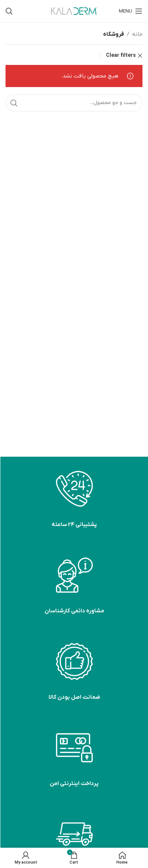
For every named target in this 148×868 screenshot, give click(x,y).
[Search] (9, 11)
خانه (137, 34)
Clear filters (121, 56)
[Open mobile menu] (131, 11)
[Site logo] (74, 11)
